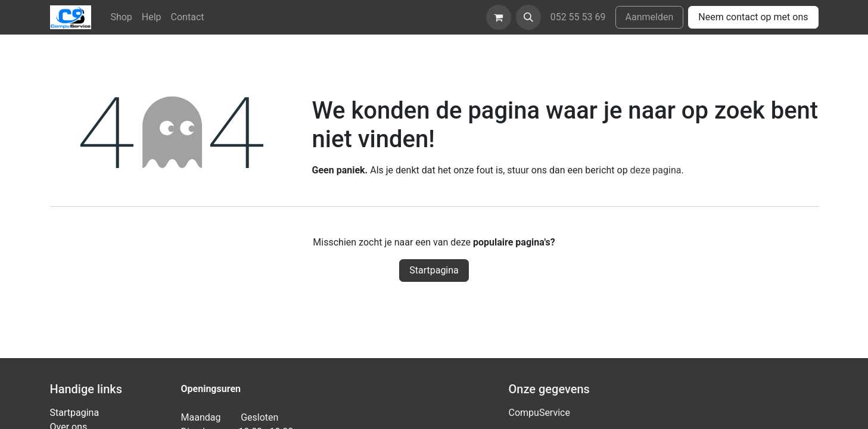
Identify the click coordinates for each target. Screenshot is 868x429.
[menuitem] (121, 17)
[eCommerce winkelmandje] (499, 17)
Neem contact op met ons (753, 17)
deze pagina (656, 170)
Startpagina (434, 270)
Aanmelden (650, 17)
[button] (528, 17)
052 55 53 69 (578, 17)
